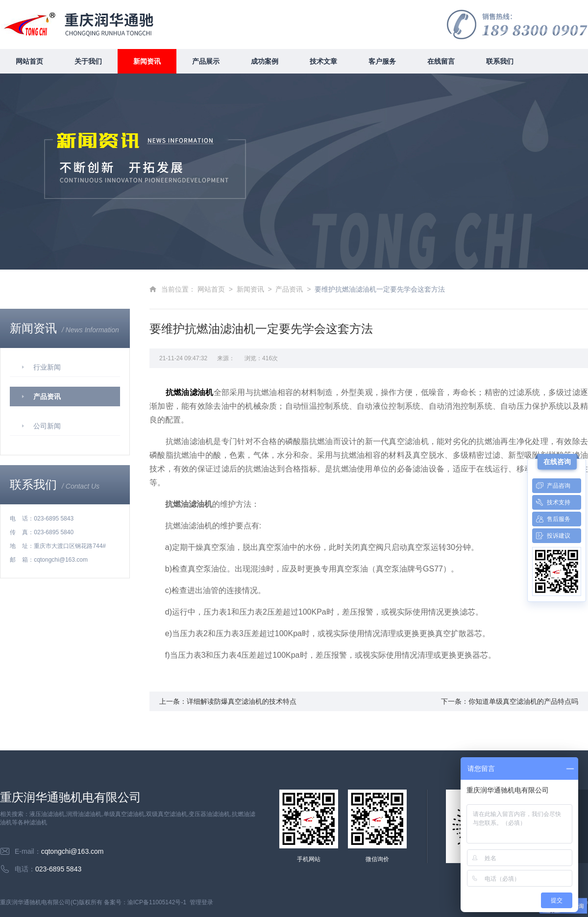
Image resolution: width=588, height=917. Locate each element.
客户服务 (382, 61)
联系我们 (500, 61)
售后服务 (551, 519)
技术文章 (323, 61)
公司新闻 (47, 426)
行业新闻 (47, 367)
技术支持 (551, 502)
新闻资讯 (147, 61)
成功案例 (265, 61)
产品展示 (206, 61)
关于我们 (88, 61)
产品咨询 (551, 486)
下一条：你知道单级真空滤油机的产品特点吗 (510, 701)
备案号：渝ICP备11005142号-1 (145, 902)
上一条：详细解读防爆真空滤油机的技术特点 (228, 701)
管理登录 (201, 902)
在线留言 (441, 61)
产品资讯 (47, 397)
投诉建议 (551, 536)
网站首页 (29, 61)
